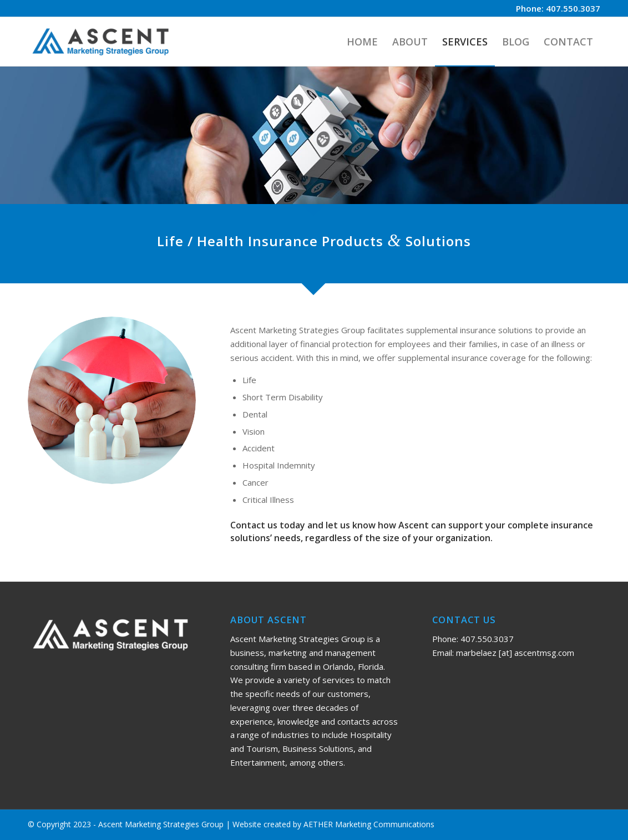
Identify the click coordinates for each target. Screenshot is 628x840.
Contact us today (268, 525)
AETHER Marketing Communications (369, 824)
